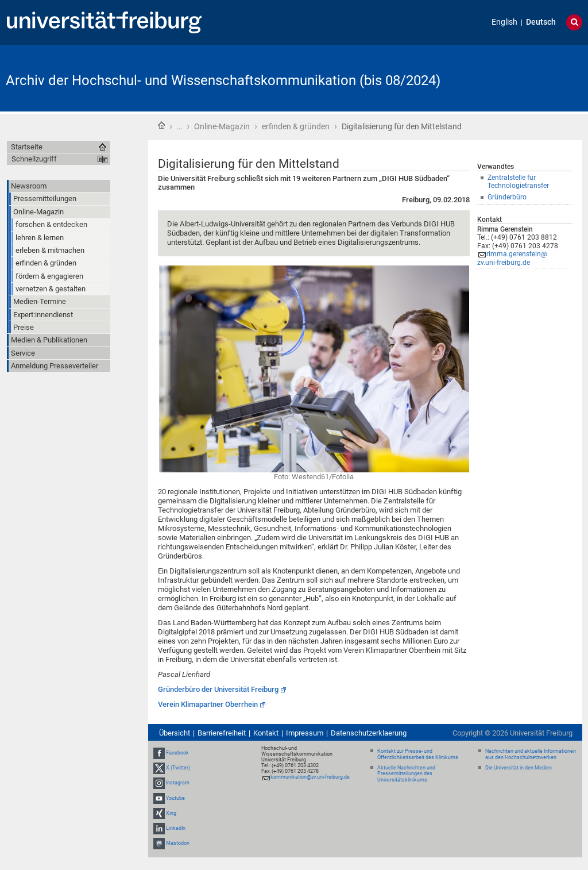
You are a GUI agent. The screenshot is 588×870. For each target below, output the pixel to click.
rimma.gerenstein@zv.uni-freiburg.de (512, 258)
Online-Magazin (222, 126)
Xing (171, 813)
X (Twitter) (178, 768)
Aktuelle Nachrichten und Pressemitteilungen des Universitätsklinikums (406, 774)
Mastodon (178, 843)
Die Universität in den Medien (519, 768)
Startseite (161, 125)
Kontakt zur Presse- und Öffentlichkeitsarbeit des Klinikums (418, 754)
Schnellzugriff (34, 159)
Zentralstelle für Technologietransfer (518, 182)
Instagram (178, 783)
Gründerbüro (507, 197)
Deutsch (541, 22)
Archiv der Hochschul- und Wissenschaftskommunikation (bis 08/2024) (223, 80)
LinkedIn (176, 828)
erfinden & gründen (296, 126)
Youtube (175, 798)
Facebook (177, 753)
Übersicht (175, 733)
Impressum (305, 733)
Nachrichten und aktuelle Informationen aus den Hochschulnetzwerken (531, 754)
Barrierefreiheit (222, 733)
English (504, 22)
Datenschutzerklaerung (369, 733)
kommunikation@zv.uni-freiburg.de (310, 777)
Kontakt (266, 733)
